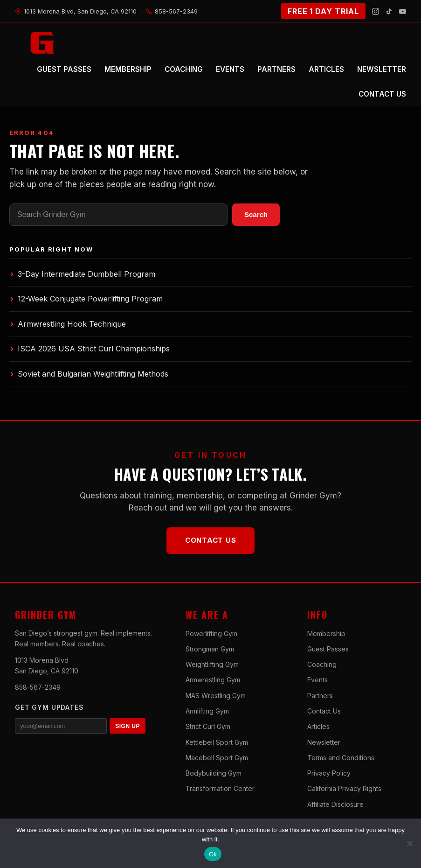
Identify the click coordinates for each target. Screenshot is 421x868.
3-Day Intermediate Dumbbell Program (83, 274)
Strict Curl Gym (208, 726)
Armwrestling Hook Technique (68, 324)
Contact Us (211, 540)
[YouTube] (403, 11)
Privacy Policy (329, 773)
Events (317, 680)
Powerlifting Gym (211, 633)
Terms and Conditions (341, 758)
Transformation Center (220, 788)
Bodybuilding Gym (214, 773)
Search (256, 214)
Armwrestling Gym (213, 680)
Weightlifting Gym (212, 664)
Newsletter (324, 742)
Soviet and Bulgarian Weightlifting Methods (89, 374)
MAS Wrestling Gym (216, 696)
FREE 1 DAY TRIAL (323, 11)
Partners (320, 696)
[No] (409, 843)
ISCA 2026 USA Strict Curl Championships (90, 349)
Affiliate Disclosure (335, 804)
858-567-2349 (38, 687)
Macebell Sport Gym (217, 758)
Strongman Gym (210, 649)
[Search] (118, 215)
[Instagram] (376, 11)
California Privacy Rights (344, 788)
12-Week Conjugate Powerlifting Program (86, 299)
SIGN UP (128, 726)
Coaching (322, 664)
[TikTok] (389, 11)
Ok (213, 854)
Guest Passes (328, 649)
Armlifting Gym (207, 711)
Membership (326, 633)
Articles (318, 726)
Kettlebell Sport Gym (217, 742)
